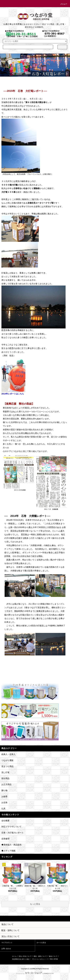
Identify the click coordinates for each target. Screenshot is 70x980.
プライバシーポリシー (39, 959)
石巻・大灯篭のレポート (12, 833)
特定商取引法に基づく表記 (21, 959)
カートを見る (41, 943)
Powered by (35, 974)
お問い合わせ (6, 949)
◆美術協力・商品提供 (11, 845)
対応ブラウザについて (11, 827)
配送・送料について (40, 956)
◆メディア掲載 (8, 851)
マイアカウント (7, 943)
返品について (53, 956)
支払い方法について (25, 956)
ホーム (14, 956)
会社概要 (5, 821)
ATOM (56, 959)
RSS (51, 959)
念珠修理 (5, 839)
